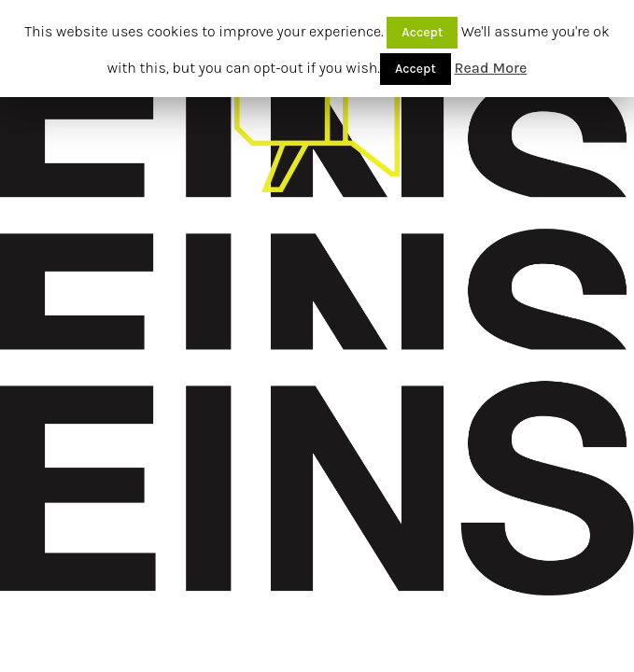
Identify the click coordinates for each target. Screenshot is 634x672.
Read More (491, 68)
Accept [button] (422, 32)
